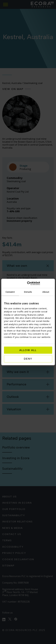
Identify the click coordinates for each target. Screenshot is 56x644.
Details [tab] (28, 292)
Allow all (28, 350)
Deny (28, 359)
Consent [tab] (10, 292)
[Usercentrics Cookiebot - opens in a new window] (40, 283)
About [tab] (46, 292)
